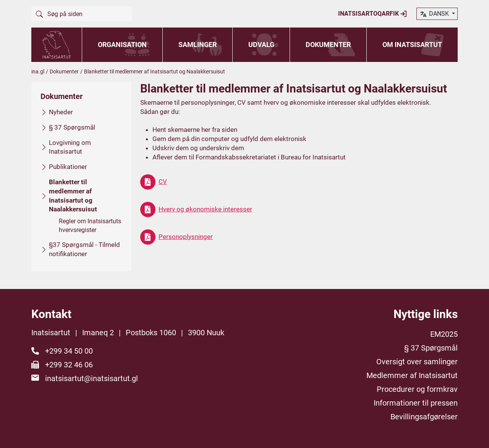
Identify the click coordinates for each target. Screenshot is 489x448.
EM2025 (444, 334)
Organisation (122, 45)
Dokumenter (328, 45)
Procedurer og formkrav (417, 389)
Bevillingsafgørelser (424, 417)
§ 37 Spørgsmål (72, 127)
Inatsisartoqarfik (373, 14)
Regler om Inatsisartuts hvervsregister (90, 225)
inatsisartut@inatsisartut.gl (91, 378)
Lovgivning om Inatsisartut (70, 147)
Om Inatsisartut (412, 45)
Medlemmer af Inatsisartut (412, 375)
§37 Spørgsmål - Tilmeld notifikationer (84, 249)
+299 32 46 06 (69, 365)
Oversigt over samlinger (417, 362)
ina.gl (38, 71)
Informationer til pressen (416, 403)
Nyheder (61, 112)
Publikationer (68, 167)
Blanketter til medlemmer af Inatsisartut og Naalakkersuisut (73, 196)
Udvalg (261, 45)
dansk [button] (435, 14)
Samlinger (198, 45)
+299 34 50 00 (69, 351)
